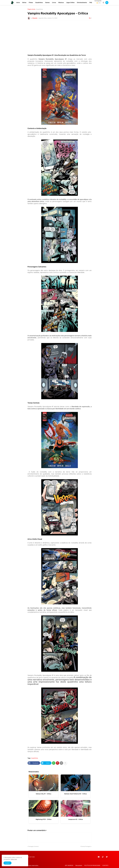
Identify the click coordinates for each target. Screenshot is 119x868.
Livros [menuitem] (54, 3)
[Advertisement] (60, 35)
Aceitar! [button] (7, 863)
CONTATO (105, 865)
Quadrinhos (40, 9)
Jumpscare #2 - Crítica (76, 819)
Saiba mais (14, 859)
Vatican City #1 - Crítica (43, 794)
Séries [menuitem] (24, 3)
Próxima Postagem (86, 846)
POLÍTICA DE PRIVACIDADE (92, 865)
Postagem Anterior (34, 846)
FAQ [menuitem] (91, 3)
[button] (103, 3)
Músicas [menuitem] (61, 3)
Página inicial (31, 9)
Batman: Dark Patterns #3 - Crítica (76, 794)
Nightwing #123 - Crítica (44, 819)
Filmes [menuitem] (31, 3)
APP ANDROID (69, 865)
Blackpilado (79, 865)
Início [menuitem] (18, 3)
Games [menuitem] (47, 3)
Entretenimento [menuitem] (82, 3)
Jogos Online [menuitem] (70, 3)
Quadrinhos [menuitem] (39, 3)
